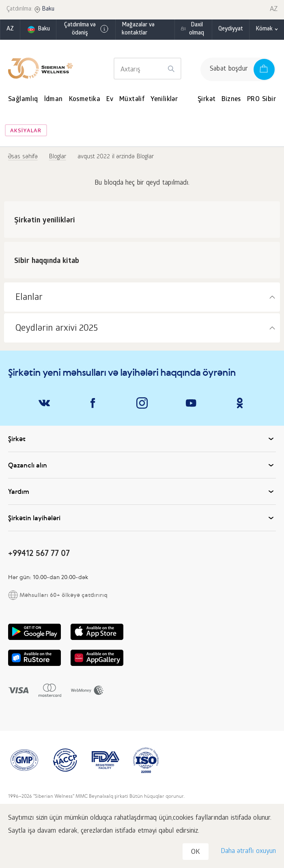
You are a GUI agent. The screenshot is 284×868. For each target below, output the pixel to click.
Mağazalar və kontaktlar (138, 29)
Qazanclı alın (142, 465)
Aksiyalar (26, 131)
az (10, 29)
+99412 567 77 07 (39, 553)
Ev (110, 100)
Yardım (142, 491)
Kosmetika (85, 100)
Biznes (231, 100)
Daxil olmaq (197, 29)
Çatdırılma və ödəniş (86, 29)
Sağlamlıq (23, 100)
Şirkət (207, 100)
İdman (54, 100)
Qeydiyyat (231, 29)
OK (196, 852)
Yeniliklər (164, 100)
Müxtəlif (132, 100)
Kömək (264, 29)
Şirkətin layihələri (142, 518)
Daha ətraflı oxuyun (248, 852)
